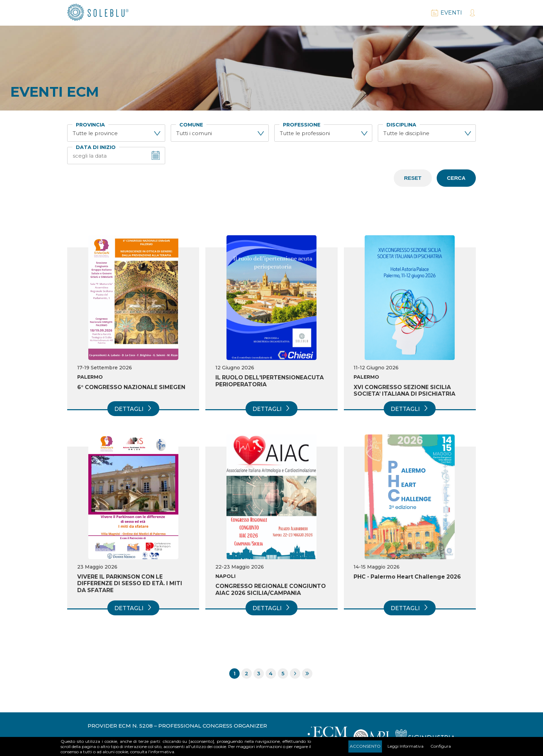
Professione (302, 125)
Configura (441, 746)
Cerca (456, 178)
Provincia (90, 125)
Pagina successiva (295, 674)
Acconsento (365, 746)
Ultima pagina (307, 674)
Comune (191, 125)
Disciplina (401, 125)
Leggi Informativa (406, 746)
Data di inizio (96, 147)
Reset (413, 178)
